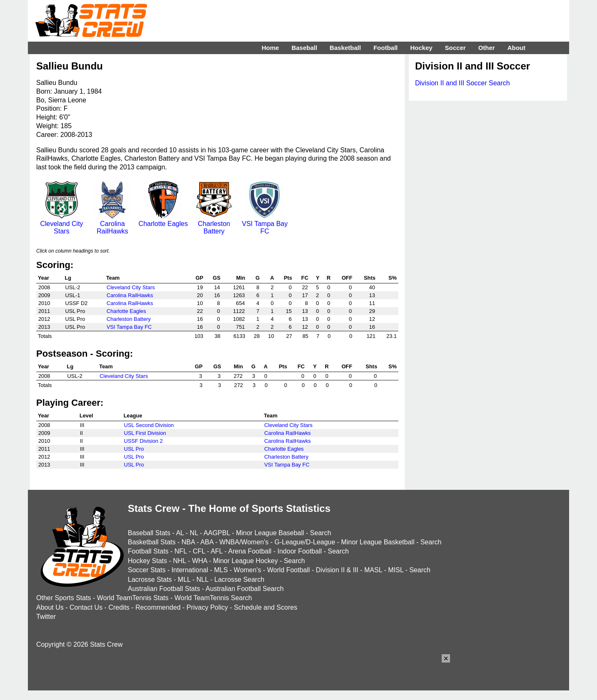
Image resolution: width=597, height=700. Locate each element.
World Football (288, 570)
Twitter (46, 617)
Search (321, 533)
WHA (199, 561)
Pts (288, 278)
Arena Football (250, 551)
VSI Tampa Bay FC (265, 224)
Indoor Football (300, 551)
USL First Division (145, 433)
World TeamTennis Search (213, 598)
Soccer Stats (147, 570)
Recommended (158, 607)
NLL (203, 580)
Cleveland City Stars (61, 224)
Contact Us (86, 607)
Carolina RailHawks (112, 224)
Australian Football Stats (164, 589)
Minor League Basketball (378, 542)
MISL (396, 570)
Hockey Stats (147, 561)
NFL (181, 551)
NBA (188, 542)
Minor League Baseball (270, 533)
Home (270, 48)
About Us (50, 607)
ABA (207, 542)
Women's (247, 570)
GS (217, 278)
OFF (347, 278)
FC (305, 278)
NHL (179, 561)
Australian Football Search (245, 589)
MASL (373, 570)
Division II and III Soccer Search (463, 83)
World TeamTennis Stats (133, 598)
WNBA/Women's (244, 542)
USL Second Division (149, 425)
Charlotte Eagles (163, 220)
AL (180, 533)
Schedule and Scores (266, 607)
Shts (370, 278)
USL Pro (134, 449)
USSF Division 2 (143, 441)
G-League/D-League (305, 542)
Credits (119, 607)
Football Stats (148, 551)
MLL (184, 580)
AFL (217, 551)
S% (393, 278)
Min (241, 278)
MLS (221, 570)
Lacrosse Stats (150, 580)
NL (194, 533)
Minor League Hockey (246, 561)
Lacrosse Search (239, 580)
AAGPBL (217, 533)
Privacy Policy (207, 607)
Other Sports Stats (64, 598)
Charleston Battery (214, 224)
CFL (199, 551)
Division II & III (337, 570)
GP (200, 278)
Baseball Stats (149, 533)
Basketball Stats (152, 542)
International (190, 570)
